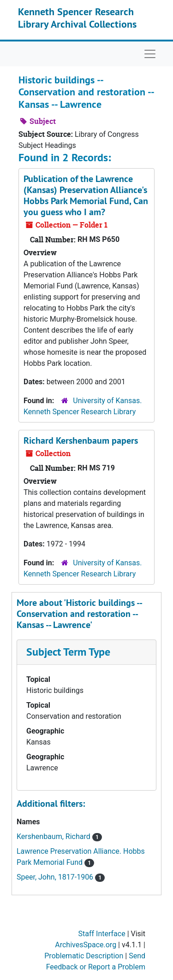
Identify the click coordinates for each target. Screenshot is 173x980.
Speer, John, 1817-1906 (56, 877)
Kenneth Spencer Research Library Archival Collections (77, 18)
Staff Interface (102, 934)
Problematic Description (84, 956)
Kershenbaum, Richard (54, 836)
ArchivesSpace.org (86, 945)
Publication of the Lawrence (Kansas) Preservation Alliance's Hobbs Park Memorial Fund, (86, 195)
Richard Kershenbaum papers (81, 440)
